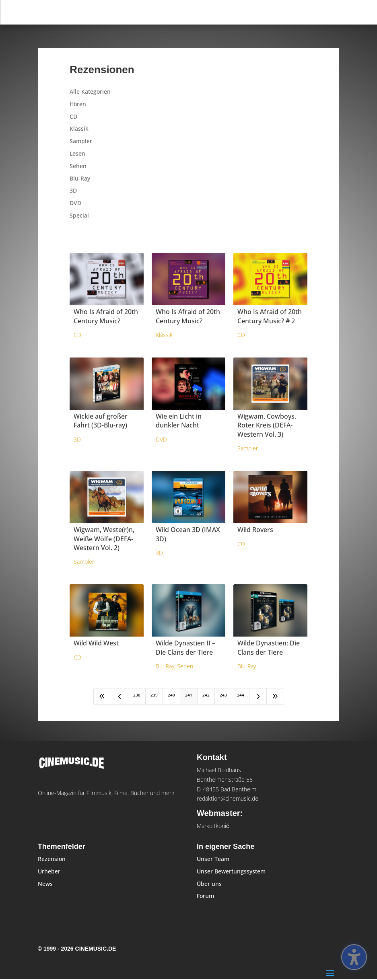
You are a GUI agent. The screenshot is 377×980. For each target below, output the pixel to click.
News (45, 884)
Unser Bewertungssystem (231, 871)
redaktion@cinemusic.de (228, 798)
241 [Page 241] (189, 695)
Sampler (81, 141)
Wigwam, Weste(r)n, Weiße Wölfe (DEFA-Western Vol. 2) (104, 539)
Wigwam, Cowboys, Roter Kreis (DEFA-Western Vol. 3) (267, 425)
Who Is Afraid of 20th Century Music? (106, 316)
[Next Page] (258, 696)
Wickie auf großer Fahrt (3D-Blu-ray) (101, 421)
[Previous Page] (119, 696)
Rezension (52, 859)
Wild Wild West (96, 643)
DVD (75, 203)
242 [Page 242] (206, 695)
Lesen (77, 153)
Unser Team (213, 859)
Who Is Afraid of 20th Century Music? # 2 (270, 316)
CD (73, 116)
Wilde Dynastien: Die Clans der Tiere (269, 647)
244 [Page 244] (241, 695)
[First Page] (102, 696)
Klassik (79, 128)
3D (73, 190)
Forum (205, 896)
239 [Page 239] (154, 695)
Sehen (78, 166)
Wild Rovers (255, 530)
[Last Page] (275, 696)
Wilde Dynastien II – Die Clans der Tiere (185, 647)
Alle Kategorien (90, 91)
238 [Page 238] (137, 695)
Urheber (49, 871)
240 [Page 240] (171, 695)
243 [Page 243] (223, 695)
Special (79, 215)
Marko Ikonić (213, 826)
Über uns (209, 884)
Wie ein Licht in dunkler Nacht (179, 421)
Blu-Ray (80, 178)
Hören (78, 104)
